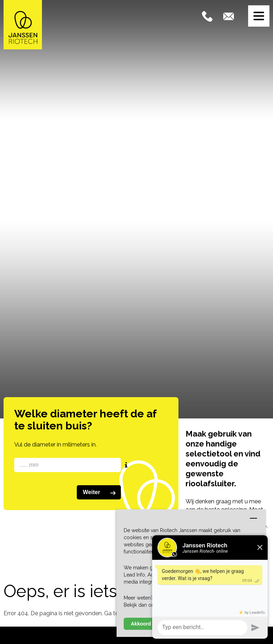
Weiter (101, 493)
